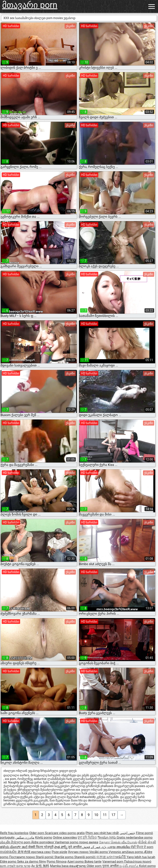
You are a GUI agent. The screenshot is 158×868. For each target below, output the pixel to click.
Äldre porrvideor (43, 842)
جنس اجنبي (127, 833)
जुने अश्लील (75, 847)
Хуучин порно (79, 852)
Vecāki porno (99, 852)
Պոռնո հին (107, 838)
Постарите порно (22, 857)
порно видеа (89, 842)
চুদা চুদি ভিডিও (87, 838)
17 (113, 815)
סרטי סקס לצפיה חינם (15, 866)
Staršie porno (64, 857)
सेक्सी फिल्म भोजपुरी (41, 847)
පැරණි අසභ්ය (129, 866)
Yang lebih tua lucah (141, 857)
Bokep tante (93, 862)
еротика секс (41, 852)
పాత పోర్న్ (61, 847)
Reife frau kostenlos (14, 833)
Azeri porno (76, 862)
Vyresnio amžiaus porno (126, 852)
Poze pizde (59, 852)
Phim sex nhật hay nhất (102, 833)
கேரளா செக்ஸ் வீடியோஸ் (118, 842)
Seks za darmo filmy (32, 862)
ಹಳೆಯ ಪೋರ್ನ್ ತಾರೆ (14, 847)
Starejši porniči (85, 857)
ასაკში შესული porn (16, 842)
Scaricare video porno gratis (65, 833)
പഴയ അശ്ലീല (119, 847)
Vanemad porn (113, 862)
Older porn (37, 833)
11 (105, 815)
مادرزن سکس (25, 838)
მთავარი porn (30, 5)
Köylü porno (44, 838)
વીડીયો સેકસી (147, 842)
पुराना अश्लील (111, 866)
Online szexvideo (65, 838)
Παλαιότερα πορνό (138, 862)
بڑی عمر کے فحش (95, 847)
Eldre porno (9, 862)
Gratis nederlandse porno (135, 838)
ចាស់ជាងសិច (9, 852)
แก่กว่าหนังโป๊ (117, 857)
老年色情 (24, 852)
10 (96, 815)
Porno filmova (57, 862)
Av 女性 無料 (40, 866)
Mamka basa (60, 866)
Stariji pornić (45, 857)
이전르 (102, 857)
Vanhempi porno (67, 842)
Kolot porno (148, 866)
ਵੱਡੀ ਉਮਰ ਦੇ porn (142, 847)
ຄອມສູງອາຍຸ (78, 866)
